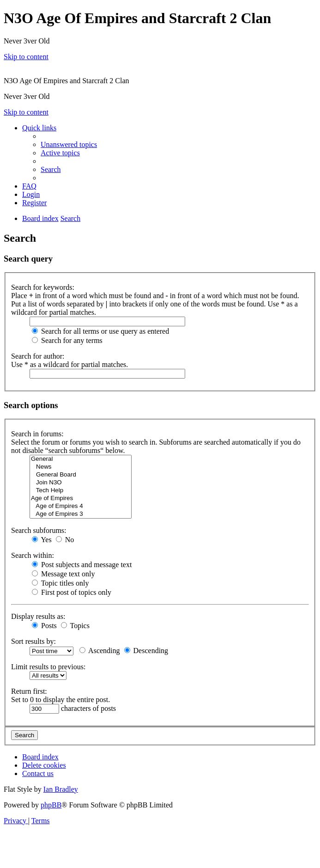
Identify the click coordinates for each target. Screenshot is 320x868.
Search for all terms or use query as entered (100, 331)
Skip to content (26, 57)
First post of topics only (72, 592)
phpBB (51, 805)
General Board (81, 475)
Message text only (63, 574)
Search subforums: (39, 530)
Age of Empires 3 (81, 514)
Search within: (33, 555)
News (81, 467)
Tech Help (81, 491)
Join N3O (81, 483)
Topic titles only (60, 583)
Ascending (100, 651)
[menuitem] (69, 144)
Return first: (29, 691)
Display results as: (38, 616)
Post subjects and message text (82, 565)
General (81, 459)
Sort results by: (33, 641)
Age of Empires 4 (81, 506)
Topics (75, 626)
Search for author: (38, 356)
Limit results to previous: (48, 667)
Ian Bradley (61, 789)
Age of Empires (81, 498)
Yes (42, 540)
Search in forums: (37, 434)
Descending (146, 651)
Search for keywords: (43, 287)
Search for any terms (67, 340)
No (65, 540)
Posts (44, 626)
